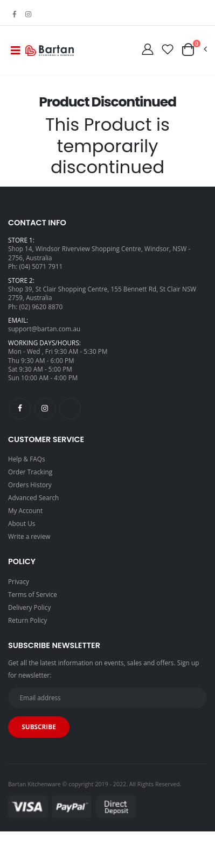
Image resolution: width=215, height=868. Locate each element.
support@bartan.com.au (44, 329)
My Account (25, 510)
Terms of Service (33, 594)
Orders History (30, 485)
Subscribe (39, 727)
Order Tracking (30, 472)
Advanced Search (33, 497)
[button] (194, 49)
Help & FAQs (27, 459)
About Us (22, 523)
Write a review (29, 536)
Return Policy (27, 620)
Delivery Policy (29, 607)
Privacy (19, 581)
